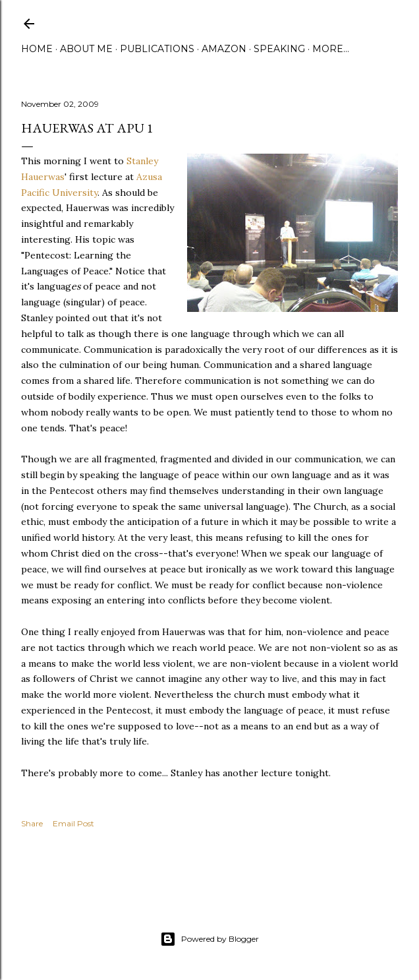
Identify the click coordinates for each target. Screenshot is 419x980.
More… (331, 49)
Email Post (73, 823)
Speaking (279, 49)
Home (37, 49)
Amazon (224, 49)
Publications (157, 49)
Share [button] (32, 823)
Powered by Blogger (209, 939)
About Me (86, 49)
